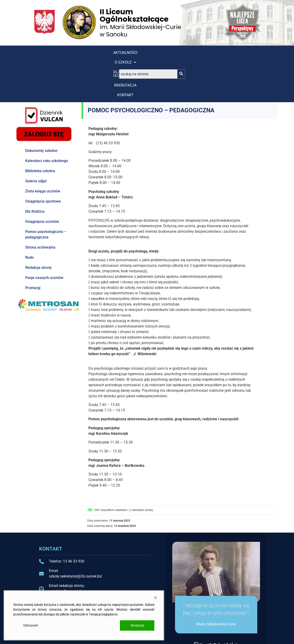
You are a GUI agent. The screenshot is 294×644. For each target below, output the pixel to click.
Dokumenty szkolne (41, 108)
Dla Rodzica (35, 169)
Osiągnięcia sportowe (43, 159)
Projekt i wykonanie (230, 636)
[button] (81, 53)
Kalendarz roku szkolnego (47, 118)
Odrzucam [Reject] (31, 625)
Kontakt (173, 53)
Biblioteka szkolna (40, 129)
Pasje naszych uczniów (44, 235)
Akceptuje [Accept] (137, 625)
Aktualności (49, 53)
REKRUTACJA (145, 53)
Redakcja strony (38, 225)
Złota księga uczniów (43, 149)
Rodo (30, 215)
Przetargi (33, 245)
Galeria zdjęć (36, 139)
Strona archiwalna (40, 205)
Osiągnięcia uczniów (42, 179)
